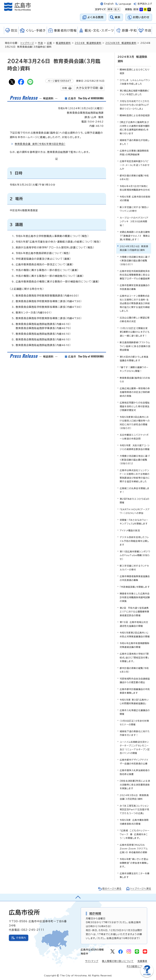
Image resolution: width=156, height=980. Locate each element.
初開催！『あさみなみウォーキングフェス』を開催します (134, 521)
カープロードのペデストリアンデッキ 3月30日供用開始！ (134, 221)
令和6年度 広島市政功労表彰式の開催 (135, 198)
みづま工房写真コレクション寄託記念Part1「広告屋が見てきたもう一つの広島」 (134, 809)
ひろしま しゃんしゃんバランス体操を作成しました (135, 82)
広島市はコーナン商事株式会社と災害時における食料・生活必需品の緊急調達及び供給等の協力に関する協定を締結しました (135, 303)
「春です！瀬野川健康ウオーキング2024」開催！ (134, 369)
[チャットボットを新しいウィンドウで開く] (147, 976)
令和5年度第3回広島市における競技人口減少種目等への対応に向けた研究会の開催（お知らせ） (135, 422)
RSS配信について (137, 966)
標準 (110, 9)
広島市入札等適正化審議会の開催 (135, 712)
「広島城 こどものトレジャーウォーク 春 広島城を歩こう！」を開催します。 (135, 834)
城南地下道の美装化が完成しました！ (135, 142)
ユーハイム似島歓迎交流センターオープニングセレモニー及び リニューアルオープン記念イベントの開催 (135, 747)
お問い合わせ (141, 17)
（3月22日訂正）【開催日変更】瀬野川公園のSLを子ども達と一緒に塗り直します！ (135, 332)
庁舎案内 (21, 937)
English (109, 4)
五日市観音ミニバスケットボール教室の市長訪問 (134, 437)
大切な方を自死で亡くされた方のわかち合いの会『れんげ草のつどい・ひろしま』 (135, 105)
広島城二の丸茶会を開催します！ (135, 490)
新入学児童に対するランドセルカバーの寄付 (134, 567)
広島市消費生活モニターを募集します (135, 875)
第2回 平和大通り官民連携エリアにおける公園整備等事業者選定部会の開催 (135, 611)
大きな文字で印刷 (87, 88)
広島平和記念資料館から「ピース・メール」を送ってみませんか (135, 165)
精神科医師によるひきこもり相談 (135, 71)
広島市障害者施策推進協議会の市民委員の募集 (135, 578)
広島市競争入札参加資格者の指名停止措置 (135, 772)
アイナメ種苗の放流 (130, 530)
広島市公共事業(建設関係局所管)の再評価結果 (134, 152)
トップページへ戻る (140, 888)
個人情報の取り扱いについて (118, 961)
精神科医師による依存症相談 (135, 115)
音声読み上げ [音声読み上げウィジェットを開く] (145, 4)
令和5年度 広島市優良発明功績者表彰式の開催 (134, 822)
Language (125, 4)
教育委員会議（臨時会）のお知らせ (135, 379)
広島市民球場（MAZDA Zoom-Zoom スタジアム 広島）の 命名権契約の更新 (134, 848)
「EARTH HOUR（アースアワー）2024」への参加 (135, 511)
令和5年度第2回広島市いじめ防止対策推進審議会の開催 (135, 634)
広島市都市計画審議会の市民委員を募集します (135, 691)
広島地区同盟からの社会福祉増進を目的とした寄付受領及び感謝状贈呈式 (135, 406)
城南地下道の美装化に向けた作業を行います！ (135, 733)
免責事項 (142, 961)
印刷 (65, 88)
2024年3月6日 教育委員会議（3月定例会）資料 (134, 797)
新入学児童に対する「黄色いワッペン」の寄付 (134, 209)
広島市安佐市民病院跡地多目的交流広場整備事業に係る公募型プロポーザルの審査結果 (135, 275)
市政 (41, 43)
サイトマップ (92, 961)
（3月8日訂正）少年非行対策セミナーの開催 (134, 722)
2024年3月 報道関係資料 (122, 43)
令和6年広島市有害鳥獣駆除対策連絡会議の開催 (135, 645)
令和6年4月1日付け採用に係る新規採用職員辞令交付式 (135, 188)
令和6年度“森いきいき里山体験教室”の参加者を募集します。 (134, 863)
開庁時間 (95, 913)
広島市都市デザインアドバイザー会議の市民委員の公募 (134, 761)
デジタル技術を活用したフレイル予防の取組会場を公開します (134, 541)
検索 (118, 17)
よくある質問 (95, 17)
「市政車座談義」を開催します (135, 587)
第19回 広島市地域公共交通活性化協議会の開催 (134, 624)
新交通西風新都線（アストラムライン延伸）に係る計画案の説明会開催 (135, 346)
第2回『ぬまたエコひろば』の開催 (135, 500)
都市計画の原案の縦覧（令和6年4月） (134, 177)
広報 (50, 43)
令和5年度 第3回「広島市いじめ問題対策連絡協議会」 (134, 701)
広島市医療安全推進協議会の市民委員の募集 (135, 287)
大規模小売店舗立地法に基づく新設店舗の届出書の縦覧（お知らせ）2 (135, 460)
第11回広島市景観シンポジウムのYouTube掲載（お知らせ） (135, 555)
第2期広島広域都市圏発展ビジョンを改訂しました (135, 92)
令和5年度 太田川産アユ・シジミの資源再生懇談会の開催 (135, 447)
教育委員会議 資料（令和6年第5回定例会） (40, 144)
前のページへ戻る (111, 888)
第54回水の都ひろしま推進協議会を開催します (134, 358)
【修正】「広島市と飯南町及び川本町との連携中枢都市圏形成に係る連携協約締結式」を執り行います (135, 128)
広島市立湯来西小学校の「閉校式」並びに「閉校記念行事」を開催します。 (134, 657)
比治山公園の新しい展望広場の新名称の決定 (135, 319)
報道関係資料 (64, 43)
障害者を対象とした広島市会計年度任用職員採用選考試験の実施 (135, 597)
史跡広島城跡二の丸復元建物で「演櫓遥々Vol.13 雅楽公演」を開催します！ (135, 235)
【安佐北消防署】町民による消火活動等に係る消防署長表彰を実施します (135, 784)
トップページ (27, 43)
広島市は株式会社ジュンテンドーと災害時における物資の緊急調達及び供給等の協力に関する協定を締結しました (135, 476)
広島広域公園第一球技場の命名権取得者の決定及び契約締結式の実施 (135, 392)
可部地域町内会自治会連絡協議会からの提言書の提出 (135, 680)
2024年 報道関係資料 (89, 43)
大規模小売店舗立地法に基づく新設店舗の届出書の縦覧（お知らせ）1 (135, 260)
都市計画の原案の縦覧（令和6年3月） (134, 670)
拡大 (117, 9)
